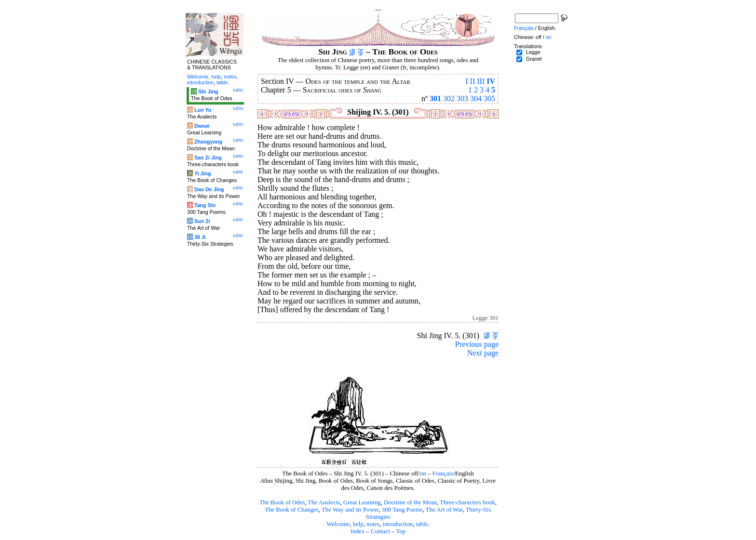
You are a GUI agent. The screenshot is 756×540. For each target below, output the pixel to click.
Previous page (477, 344)
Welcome (338, 524)
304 (476, 99)
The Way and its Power (350, 510)
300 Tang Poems (402, 510)
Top (401, 531)
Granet (534, 59)
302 (449, 99)
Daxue (202, 126)
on (423, 474)
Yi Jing (203, 173)
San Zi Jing (208, 158)
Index (358, 531)
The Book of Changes (292, 510)
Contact (380, 531)
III (481, 81)
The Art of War (444, 510)
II (473, 81)
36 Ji (200, 237)
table (422, 524)
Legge (533, 52)
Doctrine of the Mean (410, 502)
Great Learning (362, 502)
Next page (483, 353)
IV (491, 81)
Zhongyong (208, 142)
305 (489, 99)
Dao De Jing (209, 189)
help (358, 524)
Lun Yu (203, 110)
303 (462, 99)
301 (435, 99)
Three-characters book (467, 502)
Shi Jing (208, 92)
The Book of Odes (282, 502)
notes (373, 524)
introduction (398, 524)
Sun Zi (202, 221)
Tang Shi (205, 205)
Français (443, 474)
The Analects (324, 502)
